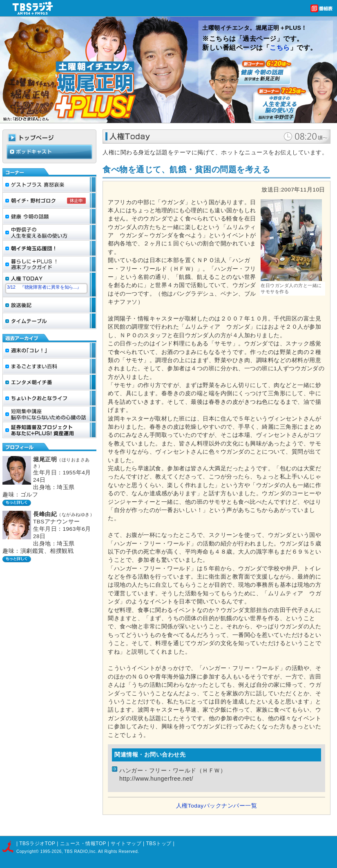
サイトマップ (127, 844)
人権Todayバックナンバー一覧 (216, 806)
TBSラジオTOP (37, 844)
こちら (280, 48)
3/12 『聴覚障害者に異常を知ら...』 (44, 287)
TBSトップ (158, 844)
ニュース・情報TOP (83, 844)
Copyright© (28, 851)
